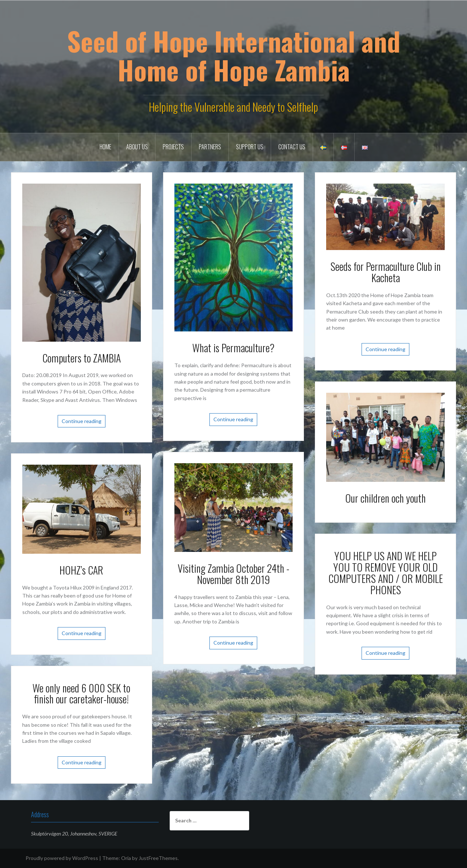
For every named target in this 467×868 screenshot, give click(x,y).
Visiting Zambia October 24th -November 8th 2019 (233, 574)
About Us (137, 147)
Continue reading (82, 421)
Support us (250, 147)
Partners (210, 147)
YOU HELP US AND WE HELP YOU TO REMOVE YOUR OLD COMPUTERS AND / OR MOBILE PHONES (386, 573)
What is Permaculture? (233, 348)
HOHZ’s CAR (81, 570)
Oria (126, 858)
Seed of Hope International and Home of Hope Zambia (234, 55)
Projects (173, 147)
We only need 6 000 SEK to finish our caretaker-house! (81, 694)
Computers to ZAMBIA (82, 358)
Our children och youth (385, 498)
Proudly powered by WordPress (62, 858)
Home (105, 147)
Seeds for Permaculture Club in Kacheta (386, 272)
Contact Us (292, 147)
